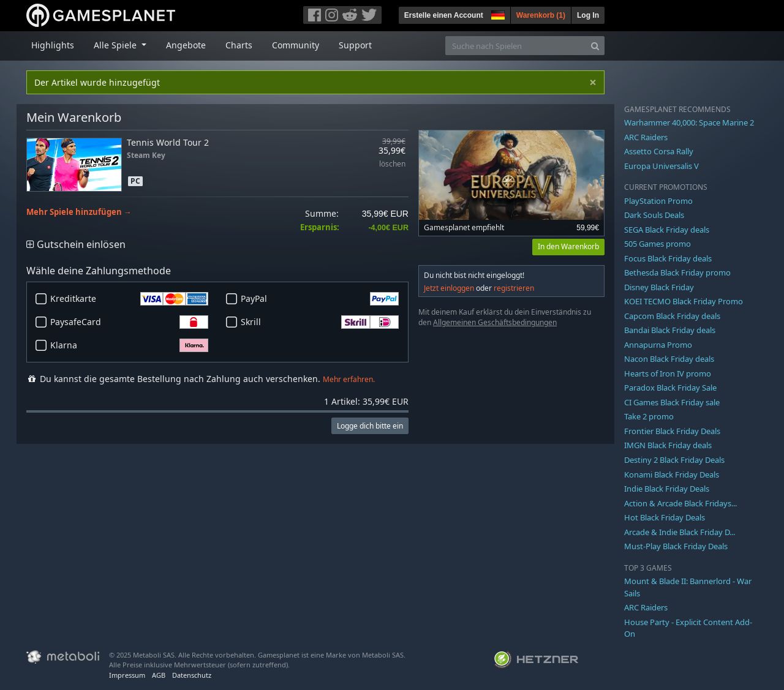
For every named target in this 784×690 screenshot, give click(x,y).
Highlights (53, 45)
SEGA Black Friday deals (667, 230)
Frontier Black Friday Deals (672, 431)
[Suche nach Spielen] (516, 46)
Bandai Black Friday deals (670, 330)
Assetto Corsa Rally (659, 151)
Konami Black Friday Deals (672, 474)
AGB (159, 675)
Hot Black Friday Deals (665, 517)
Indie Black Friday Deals (667, 489)
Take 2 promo (649, 416)
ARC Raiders (646, 137)
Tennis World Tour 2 (168, 142)
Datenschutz (192, 675)
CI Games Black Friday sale (672, 402)
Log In (588, 15)
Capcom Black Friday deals (672, 316)
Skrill (320, 322)
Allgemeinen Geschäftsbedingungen (495, 322)
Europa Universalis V (661, 166)
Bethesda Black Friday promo (677, 272)
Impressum (127, 675)
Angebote (186, 45)
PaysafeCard (129, 322)
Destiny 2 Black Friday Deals (674, 460)
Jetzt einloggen (449, 288)
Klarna (129, 345)
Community (296, 45)
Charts (239, 45)
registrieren (514, 288)
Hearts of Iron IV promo (668, 373)
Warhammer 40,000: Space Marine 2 (689, 122)
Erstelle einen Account (444, 15)
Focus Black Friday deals (668, 258)
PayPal (320, 299)
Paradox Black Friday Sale (670, 388)
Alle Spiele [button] (116, 45)
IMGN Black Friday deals (668, 445)
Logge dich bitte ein (370, 426)
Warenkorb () (541, 15)
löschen (392, 164)
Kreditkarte (129, 299)
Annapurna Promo (658, 345)
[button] (497, 13)
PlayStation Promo (658, 201)
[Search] (595, 46)
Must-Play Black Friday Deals (676, 546)
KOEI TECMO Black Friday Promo (684, 301)
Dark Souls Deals (654, 215)
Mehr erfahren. (349, 379)
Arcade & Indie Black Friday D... (680, 532)
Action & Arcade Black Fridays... (680, 503)
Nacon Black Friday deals (669, 359)
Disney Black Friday (659, 287)
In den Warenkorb (568, 246)
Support (355, 45)
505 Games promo (658, 244)
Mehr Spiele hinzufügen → (79, 212)
